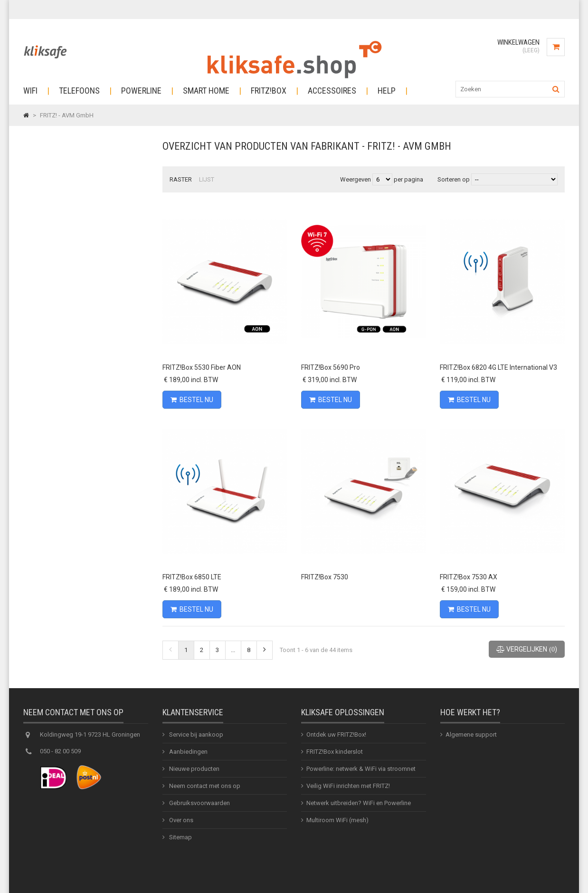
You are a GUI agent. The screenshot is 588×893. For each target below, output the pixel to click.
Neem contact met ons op (204, 788)
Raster (181, 179)
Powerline (141, 91)
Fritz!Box (269, 91)
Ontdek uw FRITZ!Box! (336, 737)
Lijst (207, 179)
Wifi (30, 91)
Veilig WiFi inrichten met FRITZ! (348, 788)
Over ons (180, 822)
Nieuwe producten (194, 771)
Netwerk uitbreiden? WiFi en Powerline (359, 805)
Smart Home (206, 91)
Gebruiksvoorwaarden (199, 805)
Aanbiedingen (188, 754)
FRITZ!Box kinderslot (335, 754)
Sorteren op (454, 179)
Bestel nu (192, 400)
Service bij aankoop (195, 737)
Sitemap (180, 840)
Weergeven (356, 179)
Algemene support (471, 737)
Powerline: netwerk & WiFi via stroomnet (361, 771)
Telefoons (79, 91)
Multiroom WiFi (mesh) (337, 822)
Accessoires (332, 91)
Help (387, 91)
